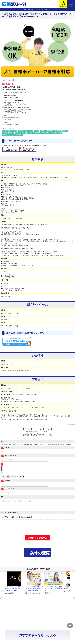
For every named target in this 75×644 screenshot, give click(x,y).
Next (74, 585)
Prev (1, 585)
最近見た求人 (63, 6)
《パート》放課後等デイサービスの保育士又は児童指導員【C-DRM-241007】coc (34, 591)
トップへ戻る (70, 626)
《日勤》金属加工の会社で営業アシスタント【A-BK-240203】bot (54, 591)
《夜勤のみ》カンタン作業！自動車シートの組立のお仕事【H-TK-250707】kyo (14, 591)
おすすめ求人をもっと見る (38, 607)
